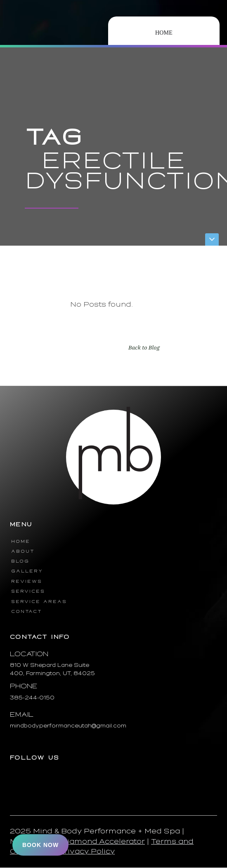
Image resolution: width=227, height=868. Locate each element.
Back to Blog (144, 347)
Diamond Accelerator (103, 841)
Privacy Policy (87, 851)
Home (164, 33)
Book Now (40, 845)
